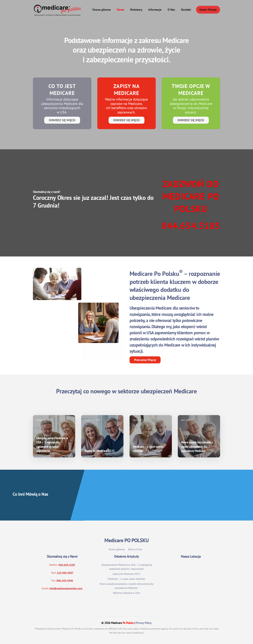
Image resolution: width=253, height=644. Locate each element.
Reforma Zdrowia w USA (126, 593)
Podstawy (136, 10)
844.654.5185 (191, 226)
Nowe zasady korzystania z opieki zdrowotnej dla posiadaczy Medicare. (197, 446)
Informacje (155, 10)
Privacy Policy (144, 623)
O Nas (171, 10)
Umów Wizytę (208, 10)
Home (120, 10)
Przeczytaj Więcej (145, 360)
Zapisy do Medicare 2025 (100, 451)
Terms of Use (135, 549)
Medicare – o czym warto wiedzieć (126, 579)
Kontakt (186, 10)
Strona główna (101, 10)
